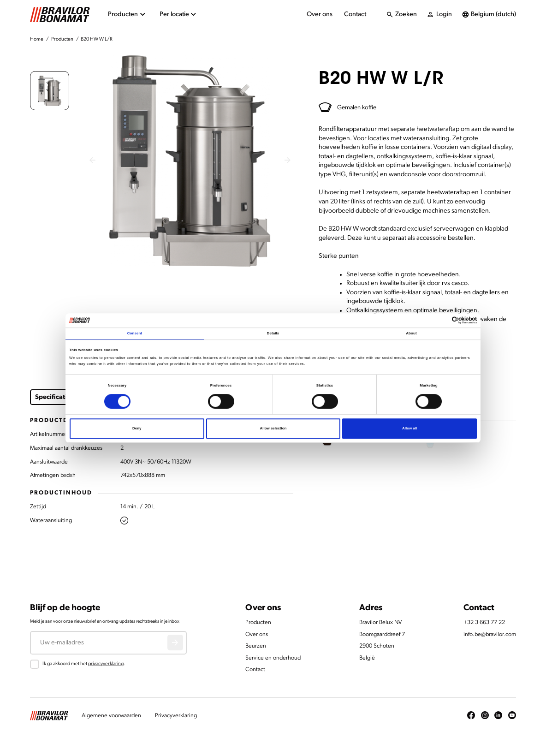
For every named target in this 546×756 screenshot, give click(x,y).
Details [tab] (273, 334)
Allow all (409, 428)
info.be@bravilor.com (490, 634)
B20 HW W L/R (97, 39)
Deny (137, 428)
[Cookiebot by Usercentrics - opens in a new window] (436, 321)
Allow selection (273, 428)
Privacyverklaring (176, 716)
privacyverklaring (106, 664)
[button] (50, 91)
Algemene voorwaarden (111, 716)
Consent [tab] (135, 334)
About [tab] (411, 334)
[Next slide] (288, 161)
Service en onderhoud (273, 658)
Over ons (320, 15)
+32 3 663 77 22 (484, 622)
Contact (355, 15)
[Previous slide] (92, 161)
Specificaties (54, 397)
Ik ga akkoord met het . (84, 664)
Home (37, 39)
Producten (62, 39)
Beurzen (256, 646)
